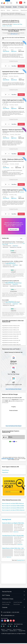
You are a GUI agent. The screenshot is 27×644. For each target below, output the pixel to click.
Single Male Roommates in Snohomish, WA (11, 340)
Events (2, 7)
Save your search (13, 229)
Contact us (9, 629)
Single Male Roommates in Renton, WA (10, 343)
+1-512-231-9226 (15, 612)
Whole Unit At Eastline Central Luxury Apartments (13, 43)
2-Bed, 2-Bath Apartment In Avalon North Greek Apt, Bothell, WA (13, 100)
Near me (3, 10)
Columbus (8, 1)
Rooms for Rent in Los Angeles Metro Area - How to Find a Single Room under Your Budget (13, 523)
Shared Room (14, 80)
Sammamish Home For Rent (10, 72)
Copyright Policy (22, 631)
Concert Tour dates (18, 602)
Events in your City (6, 602)
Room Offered (6, 51)
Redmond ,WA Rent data (8, 459)
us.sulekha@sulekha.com (9, 615)
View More (14, 66)
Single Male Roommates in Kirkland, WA (10, 328)
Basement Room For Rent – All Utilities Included (12, 261)
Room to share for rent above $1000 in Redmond (13, 510)
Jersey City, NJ (11, 302)
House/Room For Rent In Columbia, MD (10, 281)
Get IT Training (13, 595)
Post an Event (17, 604)
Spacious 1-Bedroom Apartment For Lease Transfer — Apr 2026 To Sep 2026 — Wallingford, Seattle (13, 130)
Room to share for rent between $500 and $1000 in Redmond (13, 508)
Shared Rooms (6, 470)
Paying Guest (5, 472)
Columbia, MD (11, 282)
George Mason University (10, 264)
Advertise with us (13, 631)
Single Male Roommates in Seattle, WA (10, 336)
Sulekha (4, 3)
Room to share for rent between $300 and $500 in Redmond (13, 506)
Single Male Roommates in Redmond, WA (11, 326)
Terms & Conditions (17, 629)
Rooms (8, 10)
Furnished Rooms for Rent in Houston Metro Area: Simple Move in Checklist (13, 536)
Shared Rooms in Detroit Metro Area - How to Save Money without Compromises (13, 548)
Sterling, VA (12, 263)
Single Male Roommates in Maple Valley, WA (11, 345)
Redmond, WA (16, 24)
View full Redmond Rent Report (13, 389)
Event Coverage (6, 604)
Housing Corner (7, 519)
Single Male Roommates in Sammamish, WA (11, 332)
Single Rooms (15, 10)
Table (10, 437)
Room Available (5, 300)
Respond (21, 66)
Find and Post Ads (13, 592)
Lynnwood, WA (23, 192)
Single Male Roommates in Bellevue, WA (11, 330)
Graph (5, 437)
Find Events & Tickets (13, 599)
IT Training (21, 7)
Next (21, 239)
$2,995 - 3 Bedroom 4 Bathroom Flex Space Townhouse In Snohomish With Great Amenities (13, 159)
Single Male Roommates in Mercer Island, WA (12, 334)
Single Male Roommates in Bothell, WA (10, 338)
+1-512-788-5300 (7, 612)
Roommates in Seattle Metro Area (7, 14)
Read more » (16, 532)
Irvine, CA (11, 243)
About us (3, 629)
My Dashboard (14, 34)
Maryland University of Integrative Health (13, 283)
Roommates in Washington (15, 13)
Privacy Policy (5, 631)
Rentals (15, 7)
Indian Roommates (5, 13)
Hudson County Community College (12, 302)
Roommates (9, 7)
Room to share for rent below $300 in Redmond (13, 504)
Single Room (14, 51)
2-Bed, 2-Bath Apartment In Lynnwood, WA (13, 190)
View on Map (9, 26)
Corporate (13, 607)
